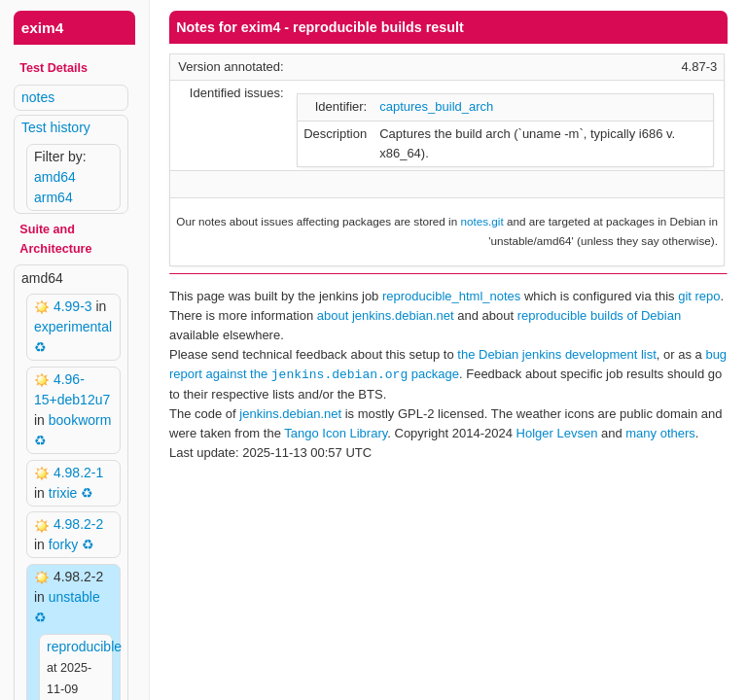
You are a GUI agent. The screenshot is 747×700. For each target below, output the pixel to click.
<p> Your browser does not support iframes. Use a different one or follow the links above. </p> (448, 350)
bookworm (80, 420)
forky (63, 544)
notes (38, 97)
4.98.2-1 (78, 472)
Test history (56, 127)
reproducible (84, 647)
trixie (63, 493)
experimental (73, 327)
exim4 (43, 28)
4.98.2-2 (78, 524)
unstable (74, 597)
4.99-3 (75, 306)
